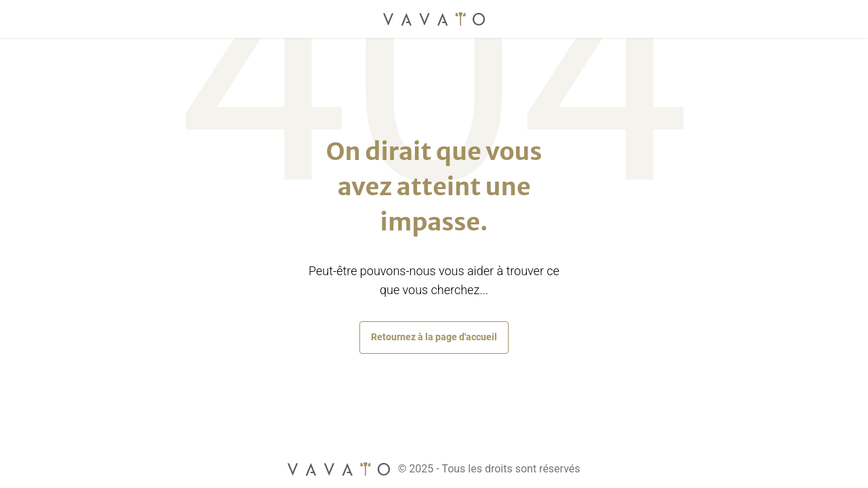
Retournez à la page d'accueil (434, 337)
